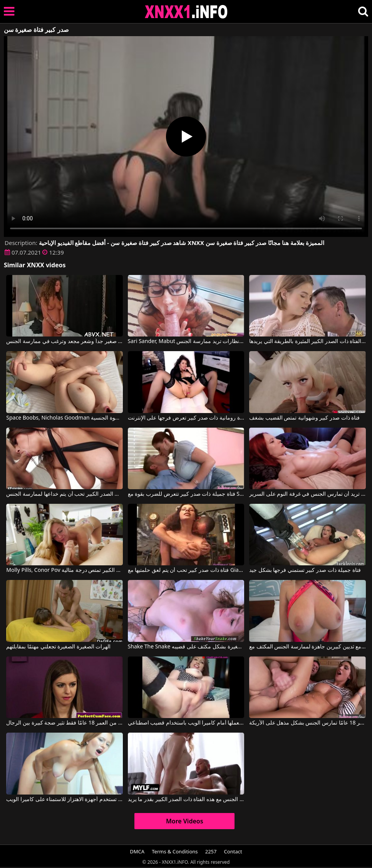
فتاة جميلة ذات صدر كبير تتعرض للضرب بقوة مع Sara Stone (186, 494)
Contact (233, 851)
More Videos (185, 821)
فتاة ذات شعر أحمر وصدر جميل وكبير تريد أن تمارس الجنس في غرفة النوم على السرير (307, 494)
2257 (211, 851)
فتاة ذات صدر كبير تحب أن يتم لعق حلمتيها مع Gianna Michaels (186, 570)
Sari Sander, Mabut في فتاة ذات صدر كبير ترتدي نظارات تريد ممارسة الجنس (186, 342)
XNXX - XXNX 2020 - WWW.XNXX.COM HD (186, 12)
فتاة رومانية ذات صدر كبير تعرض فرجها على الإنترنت (186, 418)
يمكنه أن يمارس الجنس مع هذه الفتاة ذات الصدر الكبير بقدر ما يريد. (186, 800)
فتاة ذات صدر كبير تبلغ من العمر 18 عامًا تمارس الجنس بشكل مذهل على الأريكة (307, 723)
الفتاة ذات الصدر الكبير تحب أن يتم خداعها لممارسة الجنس (65, 494)
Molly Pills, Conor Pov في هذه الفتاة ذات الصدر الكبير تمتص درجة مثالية (65, 570)
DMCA (137, 851)
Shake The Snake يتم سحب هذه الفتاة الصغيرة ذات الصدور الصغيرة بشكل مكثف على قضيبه (186, 647)
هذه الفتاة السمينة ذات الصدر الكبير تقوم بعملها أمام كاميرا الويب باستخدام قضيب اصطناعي (186, 723)
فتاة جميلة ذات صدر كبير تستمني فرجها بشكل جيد (305, 570)
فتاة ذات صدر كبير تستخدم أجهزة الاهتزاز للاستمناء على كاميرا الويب (65, 800)
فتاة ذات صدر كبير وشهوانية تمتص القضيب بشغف (304, 418)
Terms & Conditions (175, 851)
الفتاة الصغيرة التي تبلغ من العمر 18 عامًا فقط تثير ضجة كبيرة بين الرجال (65, 723)
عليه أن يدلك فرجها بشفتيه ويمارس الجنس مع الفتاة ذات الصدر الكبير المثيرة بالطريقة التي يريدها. (307, 342)
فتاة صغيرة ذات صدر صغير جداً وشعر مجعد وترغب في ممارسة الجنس (65, 342)
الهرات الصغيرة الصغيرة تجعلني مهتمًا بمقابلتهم (58, 647)
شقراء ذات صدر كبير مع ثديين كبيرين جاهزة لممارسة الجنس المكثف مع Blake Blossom (307, 647)
